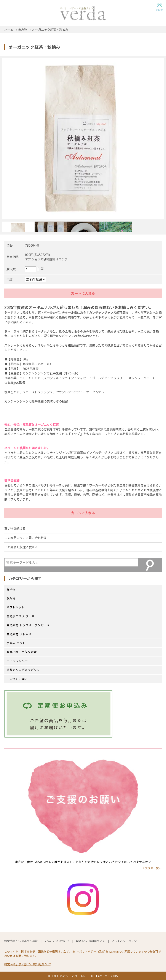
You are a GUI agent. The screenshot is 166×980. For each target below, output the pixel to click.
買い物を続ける (15, 528)
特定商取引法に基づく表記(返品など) (28, 964)
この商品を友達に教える (21, 547)
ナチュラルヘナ (17, 661)
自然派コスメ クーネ (21, 616)
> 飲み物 (21, 30)
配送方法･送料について (91, 941)
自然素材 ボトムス (19, 634)
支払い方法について (57, 941)
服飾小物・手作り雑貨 (22, 652)
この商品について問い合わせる (26, 538)
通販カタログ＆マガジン (23, 670)
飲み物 (11, 598)
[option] (83, 138)
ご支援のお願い (17, 679)
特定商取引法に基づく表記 (21, 941)
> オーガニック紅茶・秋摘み (49, 30)
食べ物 (11, 589)
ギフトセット (16, 607)
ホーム (9, 30)
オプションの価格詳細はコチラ (46, 259)
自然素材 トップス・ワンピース (28, 625)
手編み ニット (16, 643)
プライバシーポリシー (126, 941)
